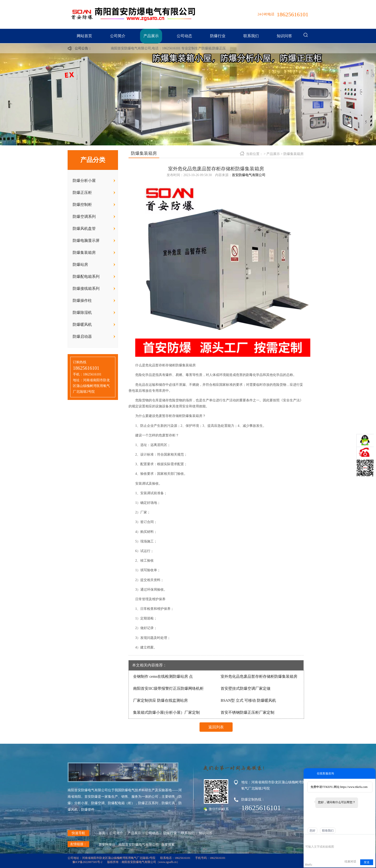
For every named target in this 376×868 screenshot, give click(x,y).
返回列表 (216, 727)
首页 (102, 833)
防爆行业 (218, 36)
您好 (312, 831)
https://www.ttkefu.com (354, 787)
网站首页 (84, 36)
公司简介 (118, 36)
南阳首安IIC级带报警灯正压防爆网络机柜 (168, 688)
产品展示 (151, 36)
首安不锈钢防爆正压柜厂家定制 (247, 712)
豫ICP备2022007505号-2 (87, 862)
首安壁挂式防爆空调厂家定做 (246, 688)
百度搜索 (168, 845)
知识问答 (284, 36)
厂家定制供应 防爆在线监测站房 (160, 700)
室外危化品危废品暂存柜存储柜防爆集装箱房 (259, 676)
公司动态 (184, 36)
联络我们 (328, 831)
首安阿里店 (107, 845)
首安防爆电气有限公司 (249, 175)
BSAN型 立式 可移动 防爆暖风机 (248, 700)
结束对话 (350, 862)
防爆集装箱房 (294, 154)
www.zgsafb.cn (168, 862)
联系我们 (251, 36)
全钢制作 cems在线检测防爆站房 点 (163, 676)
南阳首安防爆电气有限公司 (139, 845)
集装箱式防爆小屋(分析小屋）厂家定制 (166, 712)
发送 (367, 862)
